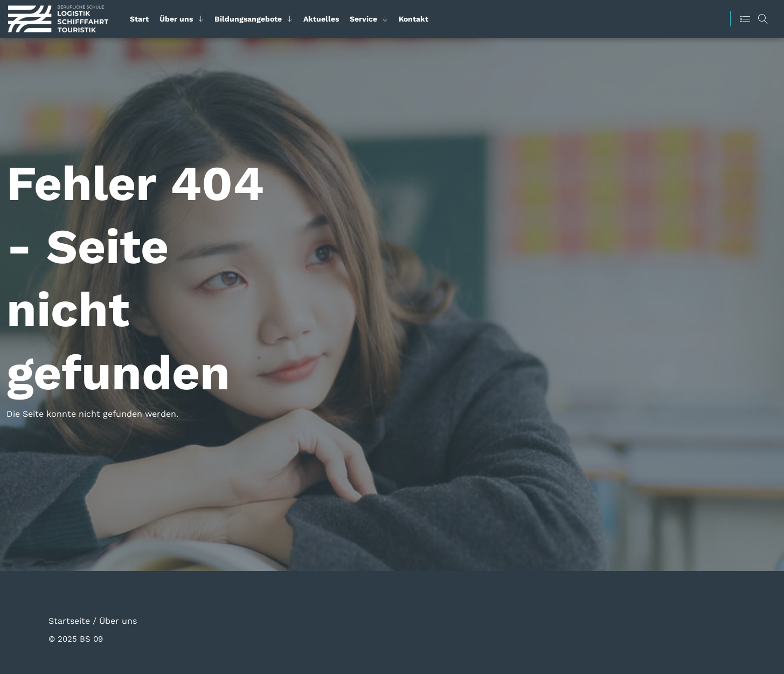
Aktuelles (321, 19)
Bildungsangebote (248, 19)
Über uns (176, 19)
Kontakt (414, 19)
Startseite (69, 620)
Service (363, 19)
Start (139, 19)
